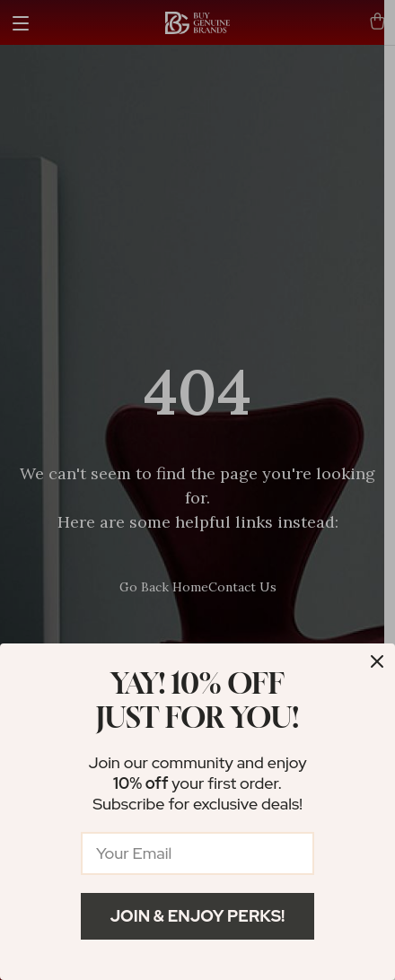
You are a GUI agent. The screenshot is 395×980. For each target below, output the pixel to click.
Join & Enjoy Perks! (198, 916)
